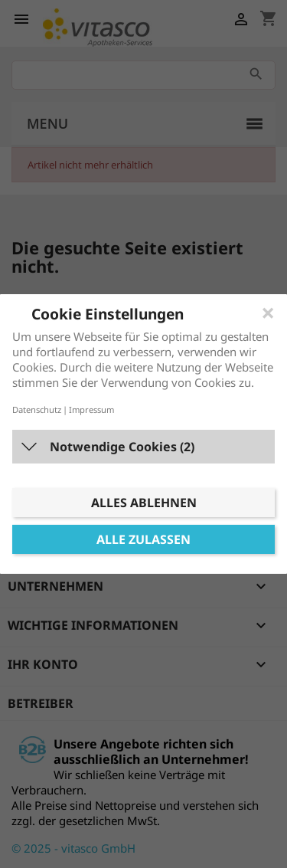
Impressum (91, 409)
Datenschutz (37, 409)
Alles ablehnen (144, 503)
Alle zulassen (143, 539)
